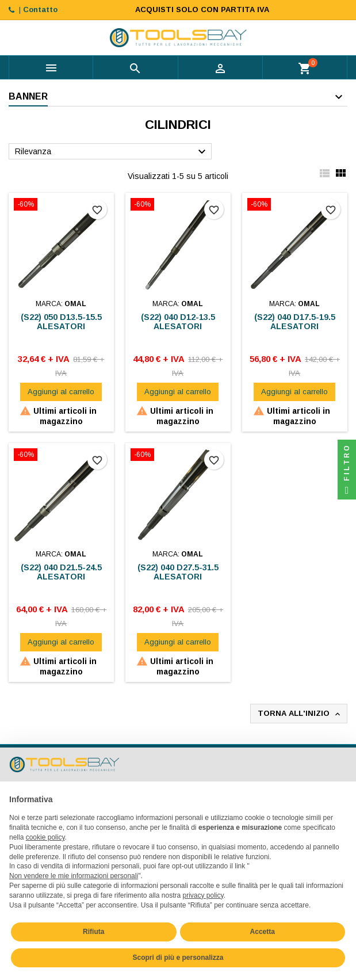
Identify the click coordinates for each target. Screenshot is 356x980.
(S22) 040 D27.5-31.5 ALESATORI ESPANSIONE (178, 577)
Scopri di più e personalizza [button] (178, 958)
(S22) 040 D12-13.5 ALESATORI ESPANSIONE (178, 326)
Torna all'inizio (300, 714)
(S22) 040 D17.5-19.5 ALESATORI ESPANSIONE (295, 326)
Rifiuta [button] (93, 932)
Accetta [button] (263, 932)
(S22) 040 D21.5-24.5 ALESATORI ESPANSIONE (61, 577)
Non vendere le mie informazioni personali (74, 876)
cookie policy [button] (45, 837)
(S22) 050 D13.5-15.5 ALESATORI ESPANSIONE (61, 326)
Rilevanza (112, 152)
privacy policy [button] (203, 895)
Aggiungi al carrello (61, 392)
